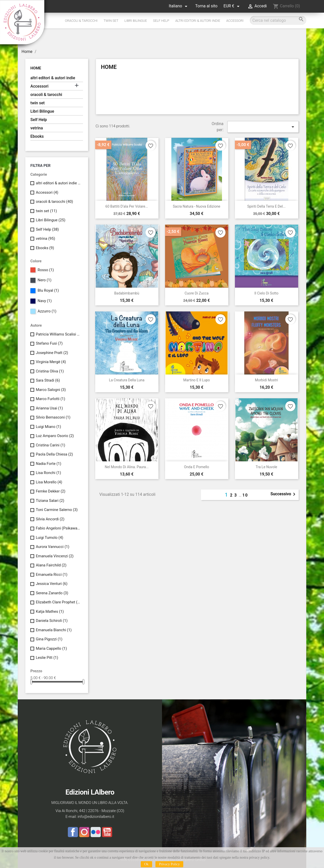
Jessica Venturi (52, 584)
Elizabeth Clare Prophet (58, 602)
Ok (146, 864)
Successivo (284, 494)
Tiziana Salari (50, 501)
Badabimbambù (127, 293)
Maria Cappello (51, 648)
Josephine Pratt (52, 353)
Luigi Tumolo (49, 538)
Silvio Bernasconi (53, 417)
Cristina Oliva (50, 371)
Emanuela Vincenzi (55, 556)
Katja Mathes (50, 611)
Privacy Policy (169, 864)
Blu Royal (48, 290)
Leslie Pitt (47, 658)
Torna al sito (206, 6)
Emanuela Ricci (52, 575)
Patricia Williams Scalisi (58, 334)
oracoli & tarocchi (81, 21)
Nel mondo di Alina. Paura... (127, 467)
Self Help (161, 21)
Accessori (235, 21)
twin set (111, 21)
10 (245, 495)
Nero (44, 280)
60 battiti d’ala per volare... (127, 206)
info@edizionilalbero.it (96, 817)
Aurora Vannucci (52, 547)
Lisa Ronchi (48, 473)
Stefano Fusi (49, 343)
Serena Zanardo (52, 593)
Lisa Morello (49, 482)
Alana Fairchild (51, 565)
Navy (45, 301)
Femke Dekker (50, 491)
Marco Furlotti (50, 399)
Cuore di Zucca (197, 293)
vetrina (37, 128)
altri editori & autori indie (198, 21)
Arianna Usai (49, 408)
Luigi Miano (48, 427)
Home (36, 68)
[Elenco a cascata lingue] (179, 6)
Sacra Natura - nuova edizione (197, 206)
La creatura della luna (127, 380)
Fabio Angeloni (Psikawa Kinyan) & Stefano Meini (58, 528)
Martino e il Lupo (197, 380)
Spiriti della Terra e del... (266, 206)
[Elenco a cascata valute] (232, 6)
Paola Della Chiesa (54, 454)
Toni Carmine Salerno (57, 510)
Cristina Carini (50, 445)
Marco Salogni (51, 390)
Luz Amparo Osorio (55, 436)
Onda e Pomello (197, 467)
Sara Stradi (48, 380)
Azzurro (47, 311)
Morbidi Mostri (266, 380)
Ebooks (37, 136)
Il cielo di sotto (266, 293)
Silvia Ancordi (50, 519)
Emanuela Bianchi (54, 630)
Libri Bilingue (136, 21)
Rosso (46, 270)
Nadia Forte (48, 464)
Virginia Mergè (51, 362)
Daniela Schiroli (52, 621)
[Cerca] (278, 20)
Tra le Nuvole (266, 467)
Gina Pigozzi (49, 639)
